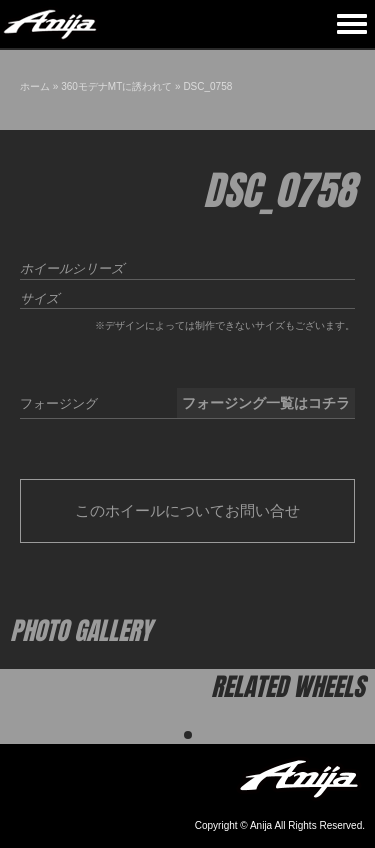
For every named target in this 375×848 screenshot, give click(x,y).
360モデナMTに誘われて (116, 86)
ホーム (35, 86)
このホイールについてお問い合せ (187, 510)
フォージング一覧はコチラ (266, 403)
